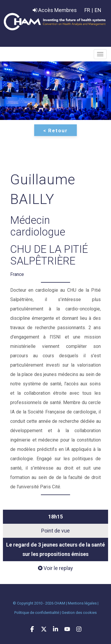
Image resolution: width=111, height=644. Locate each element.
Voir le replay (56, 568)
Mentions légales (82, 603)
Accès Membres (55, 10)
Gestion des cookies (79, 613)
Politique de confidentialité (37, 613)
